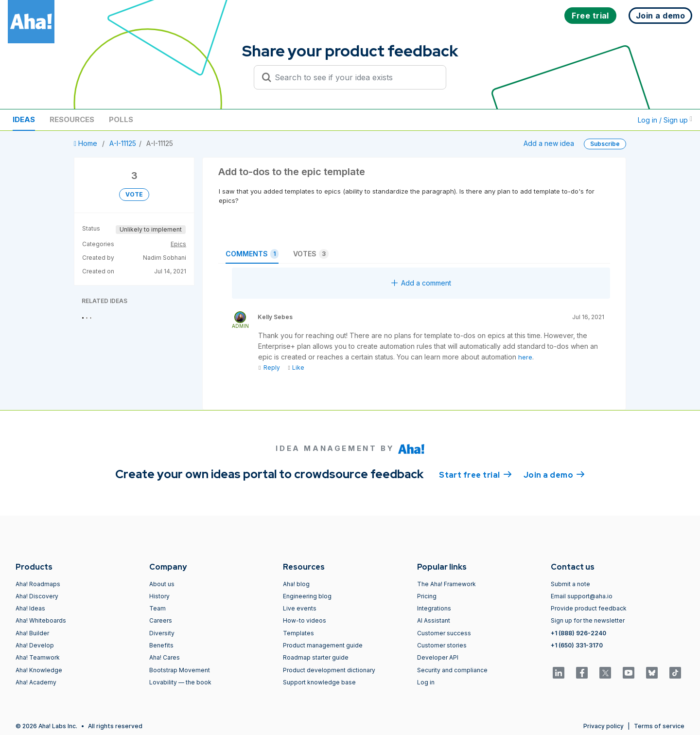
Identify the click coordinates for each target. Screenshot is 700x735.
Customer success (444, 633)
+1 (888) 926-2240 (578, 633)
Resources (72, 119)
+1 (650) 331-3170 (577, 645)
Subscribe (605, 144)
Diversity (162, 633)
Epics (178, 244)
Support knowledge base (319, 682)
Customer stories (442, 645)
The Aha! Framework (446, 584)
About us (162, 584)
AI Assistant (434, 620)
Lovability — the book (180, 682)
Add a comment (421, 283)
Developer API (438, 657)
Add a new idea (549, 143)
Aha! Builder (32, 633)
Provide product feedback (589, 608)
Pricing (427, 596)
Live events (300, 608)
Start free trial (475, 474)
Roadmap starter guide (316, 657)
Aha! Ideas (30, 608)
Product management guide (323, 645)
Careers (161, 620)
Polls (121, 119)
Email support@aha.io (582, 596)
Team (157, 608)
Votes (311, 254)
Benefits (161, 645)
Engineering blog (307, 596)
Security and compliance (452, 670)
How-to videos (305, 620)
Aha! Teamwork (38, 657)
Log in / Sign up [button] (665, 120)
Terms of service (659, 726)
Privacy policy (604, 726)
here (525, 357)
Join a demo (554, 474)
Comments (252, 254)
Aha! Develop (35, 645)
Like (296, 367)
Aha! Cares (165, 657)
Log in (426, 682)
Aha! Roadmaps (38, 584)
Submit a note (570, 584)
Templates (298, 633)
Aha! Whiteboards (41, 620)
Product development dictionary (329, 670)
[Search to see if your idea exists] (354, 77)
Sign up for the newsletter (588, 620)
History (159, 596)
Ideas (24, 119)
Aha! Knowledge (39, 670)
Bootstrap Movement (180, 670)
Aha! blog (296, 584)
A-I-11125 (123, 143)
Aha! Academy (36, 682)
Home (87, 143)
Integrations (434, 608)
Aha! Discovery (37, 596)
